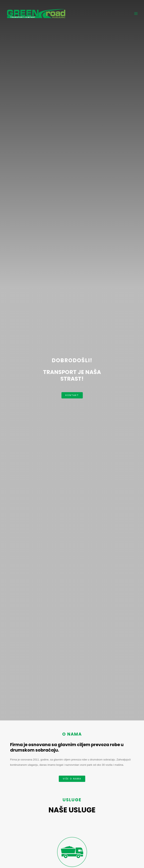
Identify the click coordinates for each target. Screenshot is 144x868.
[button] (72, 395)
